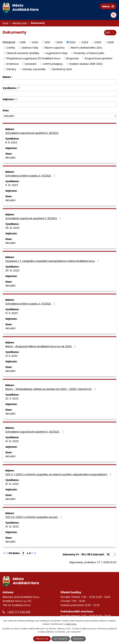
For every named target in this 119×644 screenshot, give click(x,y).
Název (7, 77)
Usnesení (31, 64)
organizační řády (57, 53)
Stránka (14, 553)
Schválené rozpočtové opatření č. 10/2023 (35, 432)
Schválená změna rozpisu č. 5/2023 (31, 304)
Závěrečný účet (62, 69)
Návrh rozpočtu (55, 48)
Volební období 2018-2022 (86, 64)
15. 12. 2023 (12, 484)
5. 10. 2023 (12, 185)
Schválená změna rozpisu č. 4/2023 (31, 176)
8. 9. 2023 (11, 142)
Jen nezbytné (61, 639)
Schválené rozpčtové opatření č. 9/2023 (34, 218)
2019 (23, 42)
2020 (35, 42)
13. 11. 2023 (11, 313)
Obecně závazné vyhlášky (23, 53)
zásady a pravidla (34, 69)
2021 (47, 42)
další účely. (71, 624)
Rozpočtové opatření (99, 58)
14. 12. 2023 (12, 441)
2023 (72, 42)
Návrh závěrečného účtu (87, 48)
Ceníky (11, 48)
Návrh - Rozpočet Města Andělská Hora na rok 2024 (41, 346)
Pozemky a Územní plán (89, 53)
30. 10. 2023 (12, 270)
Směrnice (12, 64)
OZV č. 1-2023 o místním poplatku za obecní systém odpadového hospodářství (59, 474)
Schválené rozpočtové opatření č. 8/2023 (32, 133)
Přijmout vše (42, 639)
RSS (110, 33)
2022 (60, 42)
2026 (111, 42)
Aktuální (10, 158)
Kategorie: (9, 42)
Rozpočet (73, 58)
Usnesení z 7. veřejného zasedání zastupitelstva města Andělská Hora (53, 261)
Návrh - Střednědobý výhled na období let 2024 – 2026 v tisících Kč (51, 389)
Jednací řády (30, 48)
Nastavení (78, 639)
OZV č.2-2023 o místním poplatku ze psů (34, 517)
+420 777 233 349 (19, 612)
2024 (85, 42)
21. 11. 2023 (11, 356)
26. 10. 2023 (12, 228)
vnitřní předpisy (53, 64)
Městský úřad (19, 23)
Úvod (5, 23)
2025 (98, 42)
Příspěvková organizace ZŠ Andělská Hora (33, 58)
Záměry (11, 69)
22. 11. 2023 (12, 399)
